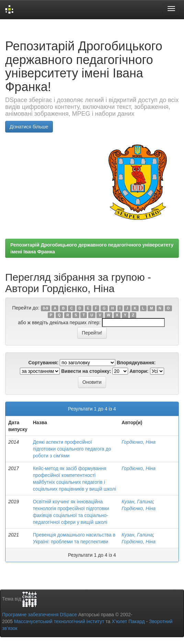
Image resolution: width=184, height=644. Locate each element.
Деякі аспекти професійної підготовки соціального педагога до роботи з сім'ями (72, 449)
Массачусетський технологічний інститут (59, 621)
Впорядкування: (136, 363)
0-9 (45, 308)
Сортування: (43, 363)
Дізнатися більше (29, 127)
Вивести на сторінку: (86, 371)
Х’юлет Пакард (128, 621)
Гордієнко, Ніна (139, 442)
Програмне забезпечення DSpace (39, 615)
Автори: (139, 371)
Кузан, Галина (137, 502)
